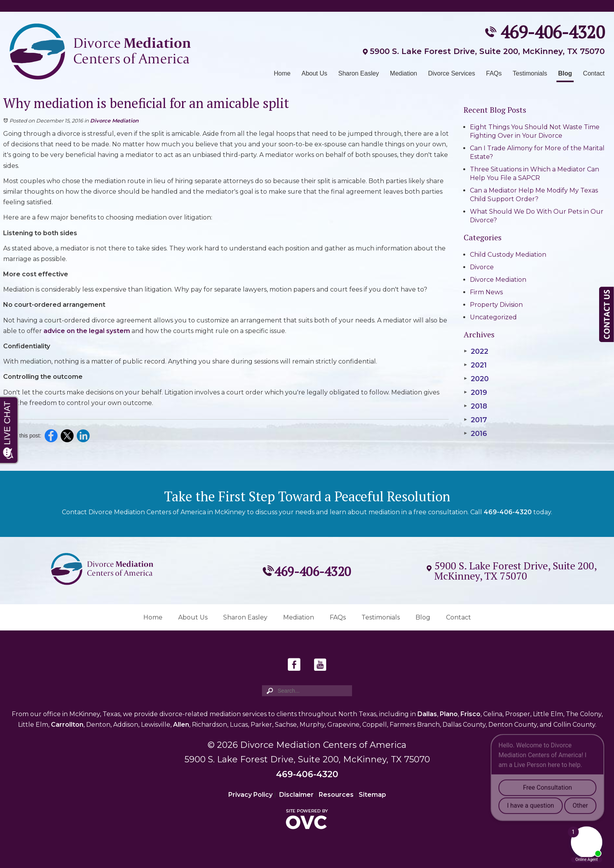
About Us (314, 73)
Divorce (482, 267)
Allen (181, 725)
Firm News (486, 292)
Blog (565, 73)
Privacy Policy (250, 795)
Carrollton (67, 725)
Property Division (496, 305)
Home (282, 73)
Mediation (404, 73)
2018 (475, 406)
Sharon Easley (359, 73)
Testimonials (530, 73)
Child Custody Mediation (508, 255)
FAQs (494, 73)
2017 (475, 420)
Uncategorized (493, 317)
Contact (594, 73)
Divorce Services (451, 73)
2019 (475, 393)
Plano (449, 714)
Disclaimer (296, 795)
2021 (475, 365)
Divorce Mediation (114, 121)
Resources (336, 795)
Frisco (470, 714)
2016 (475, 434)
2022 (476, 351)
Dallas (427, 714)
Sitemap (372, 795)
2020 (476, 379)
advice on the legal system (87, 331)
